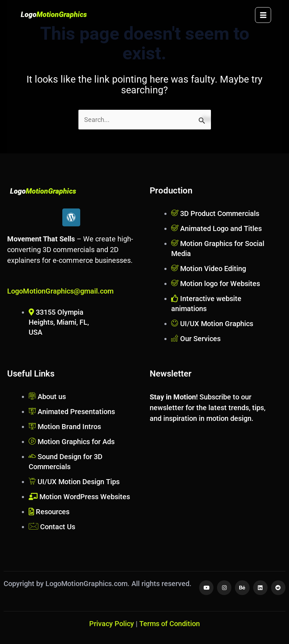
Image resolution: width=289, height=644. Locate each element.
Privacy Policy (112, 624)
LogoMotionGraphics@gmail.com (60, 291)
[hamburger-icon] (263, 15)
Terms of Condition (170, 624)
